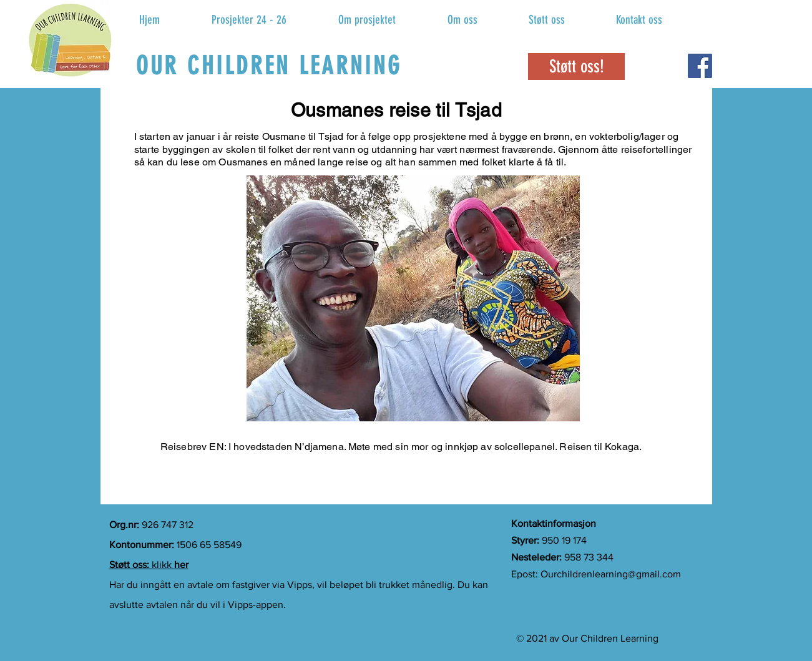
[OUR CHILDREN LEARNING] (271, 66)
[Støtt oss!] (576, 66)
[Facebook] (700, 66)
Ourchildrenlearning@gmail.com (611, 574)
